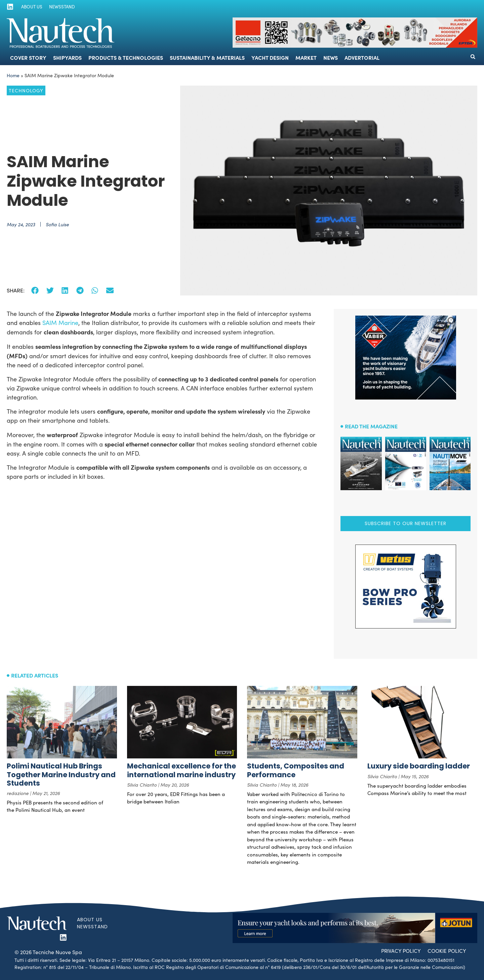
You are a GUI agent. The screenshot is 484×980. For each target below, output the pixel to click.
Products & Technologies (126, 57)
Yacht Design (270, 57)
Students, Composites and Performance (296, 770)
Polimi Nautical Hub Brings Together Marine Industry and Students (61, 774)
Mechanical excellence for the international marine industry (182, 770)
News (331, 57)
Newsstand (60, 7)
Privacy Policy (398, 950)
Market (306, 57)
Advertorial (362, 57)
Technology (26, 90)
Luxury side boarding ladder (419, 766)
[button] (473, 57)
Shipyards (67, 57)
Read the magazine (371, 426)
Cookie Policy (446, 950)
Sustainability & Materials (207, 57)
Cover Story (28, 57)
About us (30, 7)
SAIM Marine (59, 323)
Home (13, 75)
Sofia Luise (57, 224)
